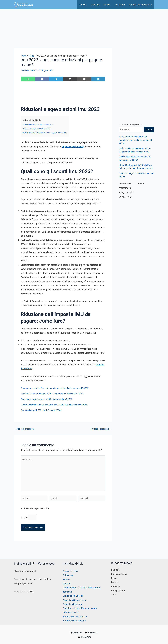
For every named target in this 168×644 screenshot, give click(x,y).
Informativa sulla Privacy (75, 617)
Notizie (83, 5)
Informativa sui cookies (74, 621)
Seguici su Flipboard (73, 604)
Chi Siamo (120, 5)
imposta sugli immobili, (73, 147)
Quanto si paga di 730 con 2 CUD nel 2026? (42, 410)
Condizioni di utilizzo (73, 596)
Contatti (67, 584)
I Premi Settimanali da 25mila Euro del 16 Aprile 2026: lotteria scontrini (55, 405)
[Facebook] (76, 633)
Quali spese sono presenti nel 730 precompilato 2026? (47, 399)
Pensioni (95, 5)
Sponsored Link (70, 571)
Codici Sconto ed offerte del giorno (80, 608)
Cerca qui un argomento (131, 125)
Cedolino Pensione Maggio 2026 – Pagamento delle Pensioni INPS (53, 394)
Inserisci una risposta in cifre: (35, 510)
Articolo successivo (101, 429)
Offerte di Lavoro (71, 612)
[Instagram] (84, 637)
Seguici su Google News (75, 600)
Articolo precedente (25, 429)
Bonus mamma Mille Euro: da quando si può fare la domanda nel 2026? (56, 388)
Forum (107, 5)
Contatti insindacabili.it (140, 5)
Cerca (149, 130)
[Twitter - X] (91, 633)
